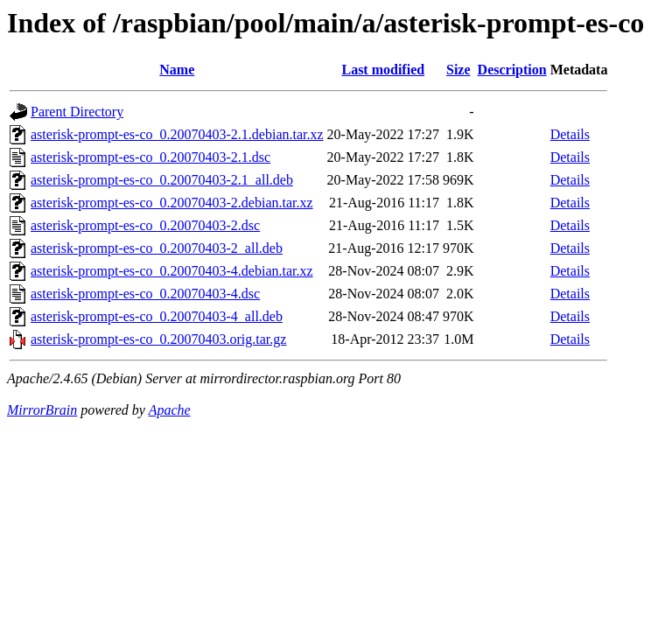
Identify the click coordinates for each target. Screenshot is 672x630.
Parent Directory (77, 112)
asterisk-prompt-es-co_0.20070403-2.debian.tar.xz (172, 203)
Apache (170, 410)
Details (570, 134)
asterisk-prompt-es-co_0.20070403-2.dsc (145, 225)
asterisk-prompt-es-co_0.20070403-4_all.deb (157, 316)
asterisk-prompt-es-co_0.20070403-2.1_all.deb (162, 180)
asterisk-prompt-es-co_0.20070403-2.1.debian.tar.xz (177, 134)
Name (177, 70)
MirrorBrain (42, 410)
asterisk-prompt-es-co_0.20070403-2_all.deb (157, 248)
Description (512, 70)
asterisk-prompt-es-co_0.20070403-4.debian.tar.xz (172, 271)
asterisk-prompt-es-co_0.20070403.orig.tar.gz (158, 339)
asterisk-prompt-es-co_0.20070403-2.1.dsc (150, 157)
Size (458, 70)
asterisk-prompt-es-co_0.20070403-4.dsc (145, 294)
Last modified (383, 70)
